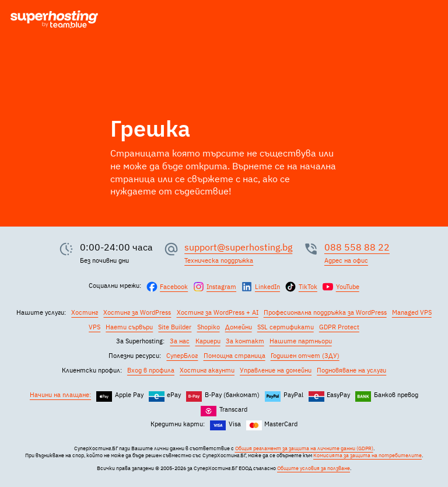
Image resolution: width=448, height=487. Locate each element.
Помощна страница (235, 356)
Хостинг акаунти (207, 370)
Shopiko (209, 327)
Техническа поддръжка (219, 260)
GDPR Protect (339, 327)
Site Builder (175, 327)
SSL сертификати (286, 327)
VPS (94, 327)
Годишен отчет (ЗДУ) (305, 356)
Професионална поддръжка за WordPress (325, 312)
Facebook (174, 287)
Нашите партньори (301, 341)
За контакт (245, 341)
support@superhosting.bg (238, 247)
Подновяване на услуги (351, 370)
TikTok (308, 287)
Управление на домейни (276, 370)
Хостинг (85, 312)
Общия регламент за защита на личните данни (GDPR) (304, 448)
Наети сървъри (129, 327)
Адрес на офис (346, 260)
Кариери (208, 341)
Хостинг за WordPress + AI (218, 312)
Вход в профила (151, 370)
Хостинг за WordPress (137, 312)
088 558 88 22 (357, 247)
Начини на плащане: (60, 395)
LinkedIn (267, 287)
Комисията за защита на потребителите (367, 455)
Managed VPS (412, 312)
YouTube (348, 287)
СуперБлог (182, 356)
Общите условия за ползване (314, 468)
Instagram (221, 287)
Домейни (239, 327)
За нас (180, 341)
